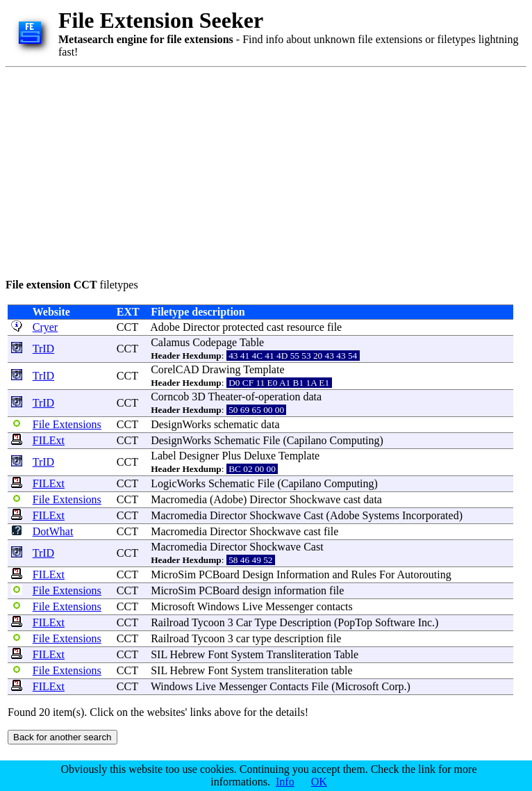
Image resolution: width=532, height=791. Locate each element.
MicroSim (173, 574)
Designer (199, 456)
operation (279, 397)
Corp (393, 686)
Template (264, 369)
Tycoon (208, 622)
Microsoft (173, 606)
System (248, 654)
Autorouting (424, 574)
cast (275, 327)
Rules (364, 574)
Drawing (222, 369)
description (299, 638)
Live (252, 606)
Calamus (170, 342)
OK (319, 782)
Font (218, 654)
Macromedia (179, 499)
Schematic (237, 440)
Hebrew (188, 654)
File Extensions (67, 424)
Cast (313, 515)
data (313, 397)
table (342, 670)
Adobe (165, 327)
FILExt (49, 440)
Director (201, 327)
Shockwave (315, 499)
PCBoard (219, 574)
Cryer (45, 327)
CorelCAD (175, 369)
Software (395, 622)
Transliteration (299, 654)
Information (303, 574)
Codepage (215, 342)
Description (305, 622)
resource (306, 327)
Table (252, 342)
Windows (218, 606)
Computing (355, 440)
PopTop (355, 622)
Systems (381, 515)
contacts (334, 606)
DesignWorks (181, 424)
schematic (236, 424)
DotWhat (53, 531)
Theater (225, 397)
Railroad (170, 622)
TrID (43, 349)
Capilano (307, 440)
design (257, 590)
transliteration (298, 670)
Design (258, 574)
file (334, 327)
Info (285, 782)
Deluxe (260, 456)
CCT (127, 327)
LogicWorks (178, 483)
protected (243, 327)
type (262, 638)
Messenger (289, 606)
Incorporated (431, 515)
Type (266, 622)
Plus (231, 456)
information (301, 590)
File (272, 440)
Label (163, 456)
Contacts (289, 686)
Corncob (170, 397)
